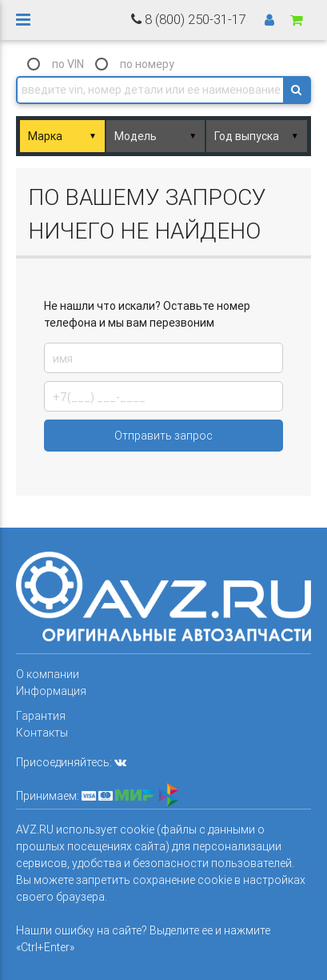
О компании (48, 674)
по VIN (68, 64)
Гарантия (41, 716)
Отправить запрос (163, 436)
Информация (51, 691)
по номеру (147, 64)
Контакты (42, 733)
